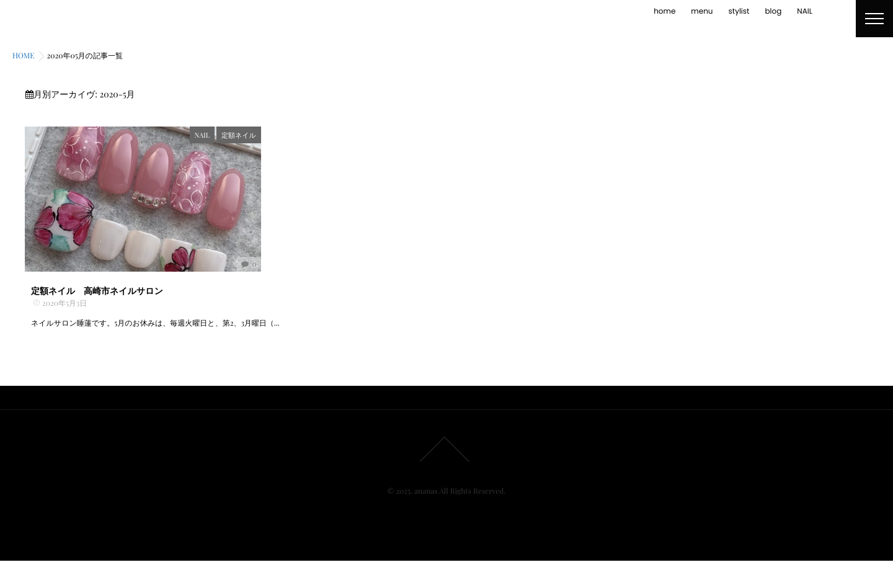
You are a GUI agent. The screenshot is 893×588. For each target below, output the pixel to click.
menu (702, 11)
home (664, 11)
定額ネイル (283, 135)
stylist (739, 11)
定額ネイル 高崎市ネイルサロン (97, 318)
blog (773, 11)
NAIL (805, 11)
